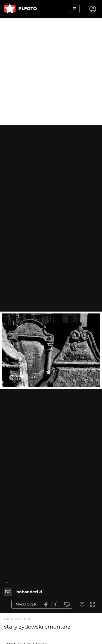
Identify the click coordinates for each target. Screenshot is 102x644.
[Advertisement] (51, 71)
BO (8, 592)
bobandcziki (29, 592)
